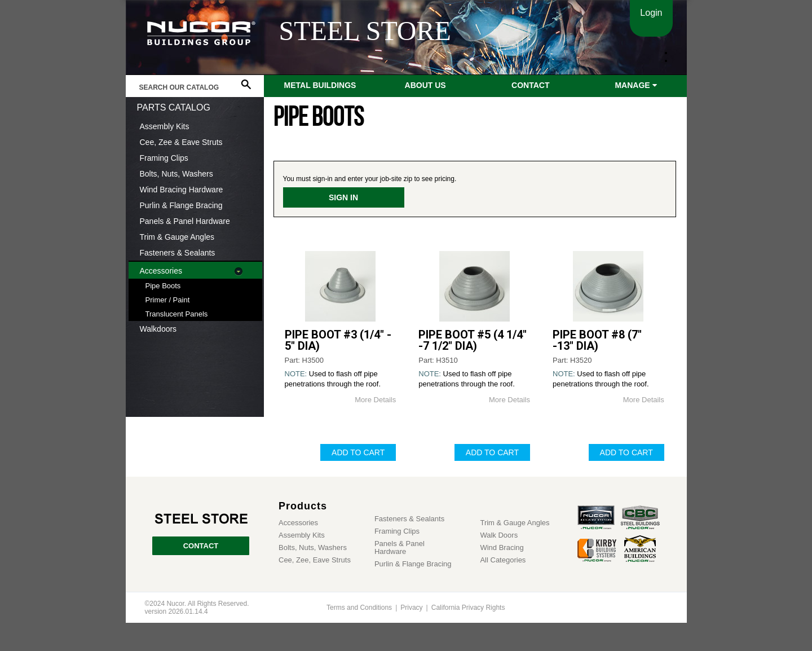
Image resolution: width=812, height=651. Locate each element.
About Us (425, 85)
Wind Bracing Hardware (182, 190)
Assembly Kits (165, 126)
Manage (636, 85)
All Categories (503, 560)
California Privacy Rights (468, 608)
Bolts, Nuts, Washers (176, 174)
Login (651, 13)
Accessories (161, 271)
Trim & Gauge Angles (177, 237)
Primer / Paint (168, 300)
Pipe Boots (163, 286)
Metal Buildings (320, 85)
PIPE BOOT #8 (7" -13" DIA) (597, 340)
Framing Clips (164, 158)
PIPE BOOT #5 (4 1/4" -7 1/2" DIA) (473, 340)
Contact (530, 85)
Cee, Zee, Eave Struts (315, 560)
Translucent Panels (177, 314)
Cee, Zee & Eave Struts (181, 142)
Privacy (411, 608)
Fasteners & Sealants (178, 253)
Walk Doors (499, 535)
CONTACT (201, 546)
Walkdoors (158, 329)
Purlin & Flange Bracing (181, 205)
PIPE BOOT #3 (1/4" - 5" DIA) (338, 340)
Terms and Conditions (359, 608)
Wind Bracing (502, 548)
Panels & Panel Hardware (185, 221)
